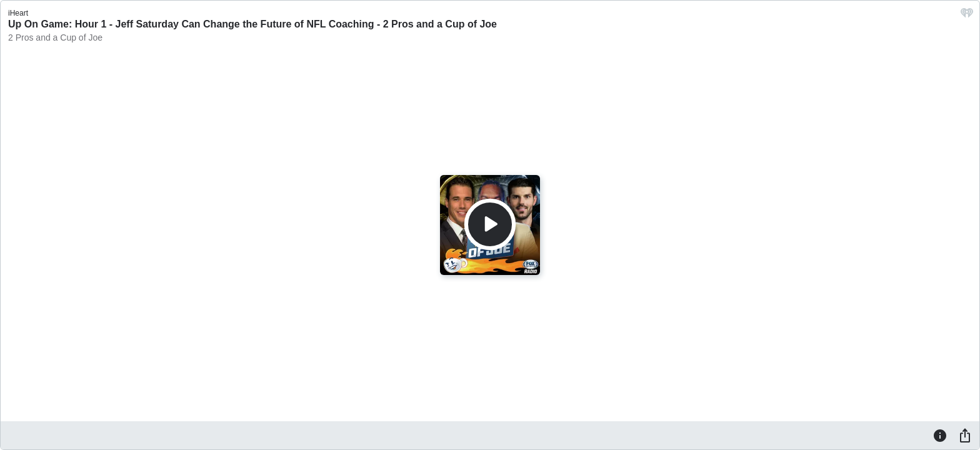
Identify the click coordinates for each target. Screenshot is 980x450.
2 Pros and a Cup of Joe (55, 37)
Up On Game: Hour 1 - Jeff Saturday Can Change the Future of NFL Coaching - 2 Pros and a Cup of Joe (252, 24)
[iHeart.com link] (967, 16)
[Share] (965, 435)
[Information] (940, 435)
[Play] (490, 224)
